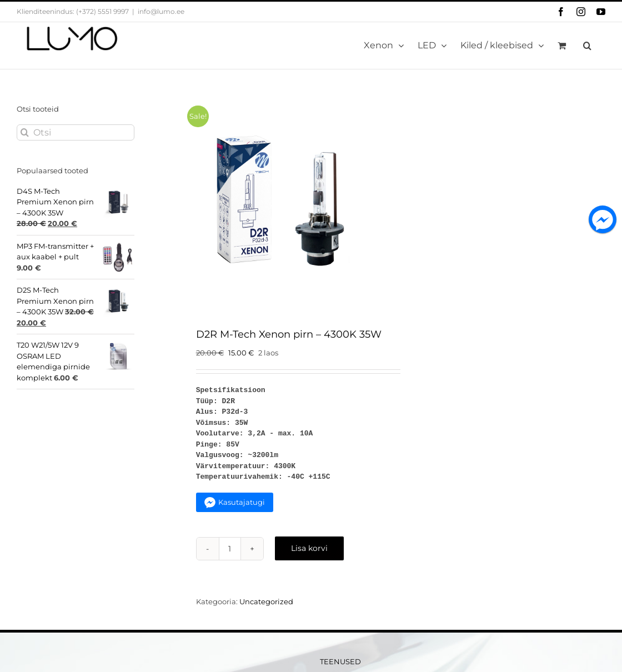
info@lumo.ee (161, 11)
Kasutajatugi (242, 502)
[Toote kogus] (230, 549)
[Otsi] (76, 132)
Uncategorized (266, 601)
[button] (587, 46)
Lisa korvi (309, 548)
